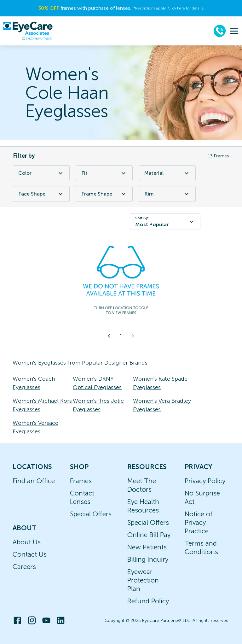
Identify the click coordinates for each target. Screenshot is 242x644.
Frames (81, 481)
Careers (24, 567)
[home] (28, 31)
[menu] (234, 31)
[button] (109, 336)
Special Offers (91, 514)
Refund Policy (148, 601)
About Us (27, 542)
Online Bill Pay (149, 535)
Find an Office (34, 481)
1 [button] (121, 336)
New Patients (147, 547)
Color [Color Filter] (41, 173)
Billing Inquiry (148, 559)
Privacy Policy (205, 481)
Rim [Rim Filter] (167, 194)
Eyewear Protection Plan (143, 580)
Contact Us (30, 554)
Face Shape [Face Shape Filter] (41, 194)
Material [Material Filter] (167, 173)
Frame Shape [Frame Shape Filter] (104, 194)
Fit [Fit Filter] (104, 173)
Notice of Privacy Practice (199, 522)
